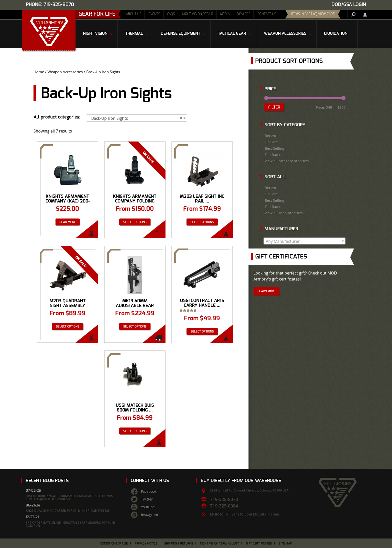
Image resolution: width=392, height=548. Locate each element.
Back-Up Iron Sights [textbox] (135, 118)
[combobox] (137, 118)
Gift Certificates (259, 543)
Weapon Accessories (65, 72)
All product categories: (57, 117)
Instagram (149, 515)
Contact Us (267, 14)
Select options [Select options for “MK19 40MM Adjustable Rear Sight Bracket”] (135, 326)
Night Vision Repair (198, 14)
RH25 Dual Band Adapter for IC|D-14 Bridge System (67, 511)
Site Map (285, 543)
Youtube (148, 507)
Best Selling (274, 148)
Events (154, 14)
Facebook (149, 491)
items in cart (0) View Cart (313, 14)
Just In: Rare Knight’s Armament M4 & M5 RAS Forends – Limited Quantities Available (70, 497)
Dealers (244, 14)
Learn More (266, 291)
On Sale (271, 142)
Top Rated (273, 155)
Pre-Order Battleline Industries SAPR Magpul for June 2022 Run (71, 524)
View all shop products (284, 213)
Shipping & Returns (179, 543)
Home (39, 72)
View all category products (287, 161)
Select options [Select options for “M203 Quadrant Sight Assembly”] (68, 326)
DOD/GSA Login (349, 5)
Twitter (147, 499)
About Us (134, 14)
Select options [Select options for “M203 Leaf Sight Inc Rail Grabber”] (202, 222)
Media (225, 14)
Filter (274, 107)
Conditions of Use (114, 543)
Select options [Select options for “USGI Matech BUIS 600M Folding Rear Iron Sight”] (135, 431)
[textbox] (304, 241)
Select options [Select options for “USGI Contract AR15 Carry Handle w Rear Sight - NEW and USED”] (202, 331)
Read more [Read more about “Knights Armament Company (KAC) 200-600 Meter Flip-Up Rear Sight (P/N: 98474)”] (68, 222)
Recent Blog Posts (47, 481)
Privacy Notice (146, 543)
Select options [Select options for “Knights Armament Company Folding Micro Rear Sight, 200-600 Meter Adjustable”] (135, 222)
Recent (270, 136)
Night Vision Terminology (219, 543)
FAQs (171, 14)
